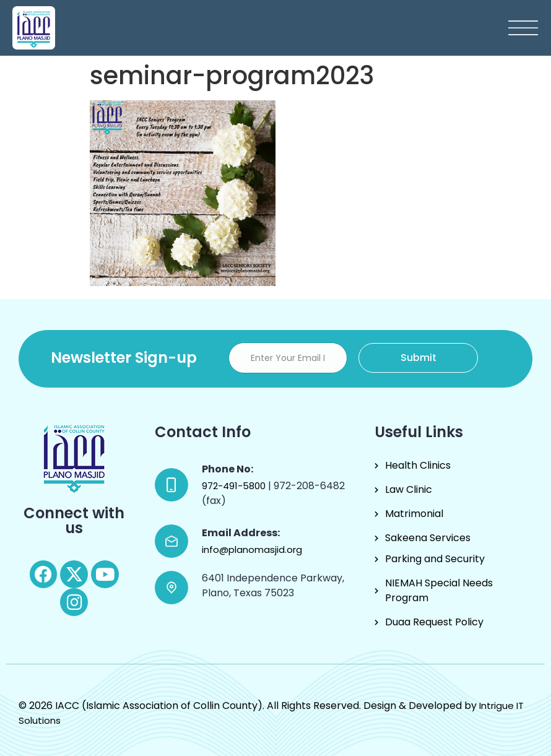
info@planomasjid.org (252, 550)
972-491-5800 (235, 486)
